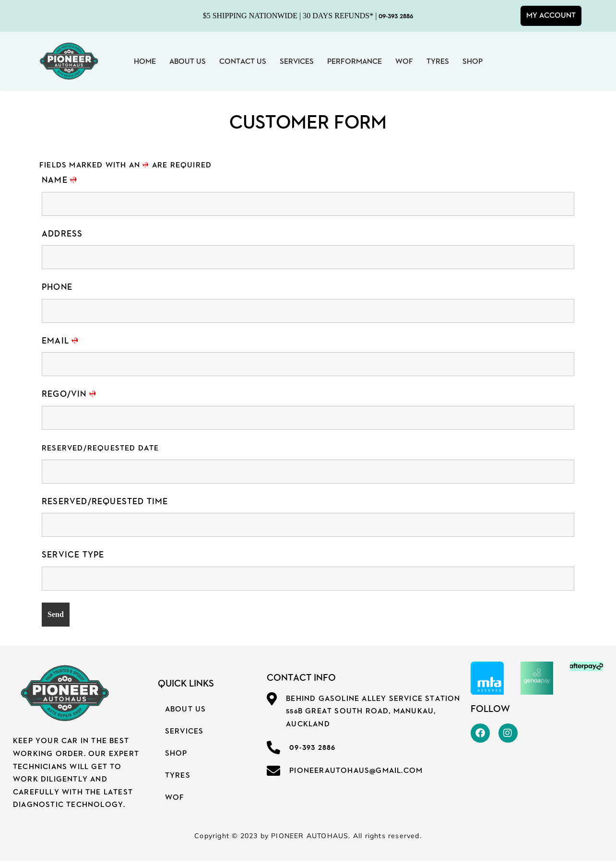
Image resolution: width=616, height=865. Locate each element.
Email (60, 342)
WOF (404, 61)
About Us (188, 61)
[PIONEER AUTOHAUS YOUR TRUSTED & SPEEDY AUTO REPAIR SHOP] (68, 61)
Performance (355, 61)
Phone (57, 288)
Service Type (73, 557)
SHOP (176, 757)
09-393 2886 (396, 16)
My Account (551, 15)
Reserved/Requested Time (105, 504)
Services (297, 61)
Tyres (438, 61)
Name (59, 181)
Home (145, 61)
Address (62, 234)
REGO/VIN (69, 396)
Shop (473, 61)
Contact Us (243, 61)
